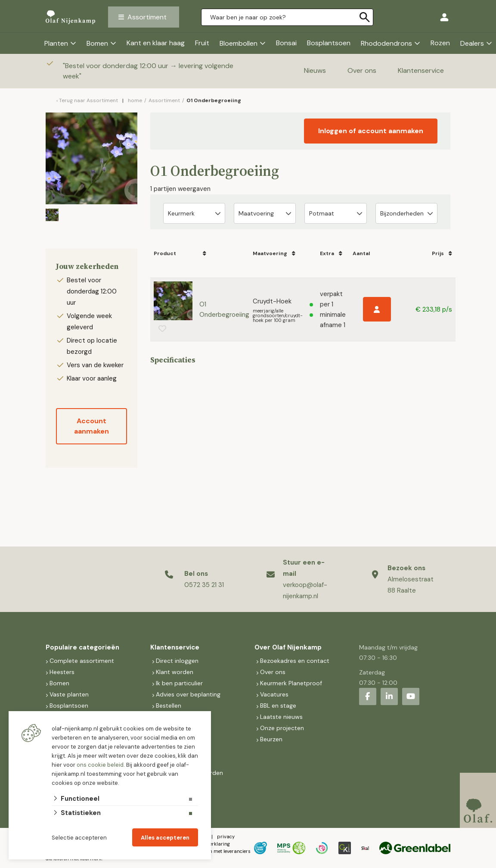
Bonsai (286, 43)
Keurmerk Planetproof (291, 683)
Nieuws (315, 70)
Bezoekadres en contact (295, 661)
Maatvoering (271, 253)
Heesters (62, 672)
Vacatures (274, 694)
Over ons (362, 70)
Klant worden (175, 672)
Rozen (440, 43)
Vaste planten (69, 694)
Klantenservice (421, 70)
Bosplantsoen (329, 43)
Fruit (202, 43)
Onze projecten (282, 728)
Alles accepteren (165, 838)
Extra (328, 253)
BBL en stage (278, 706)
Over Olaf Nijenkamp (288, 647)
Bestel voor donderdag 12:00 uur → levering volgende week (148, 71)
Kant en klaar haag (156, 43)
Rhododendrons (386, 43)
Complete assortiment (83, 661)
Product (165, 253)
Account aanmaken (91, 426)
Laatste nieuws (281, 717)
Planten (56, 43)
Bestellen (169, 706)
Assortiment (147, 17)
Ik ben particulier (179, 683)
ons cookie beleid (100, 765)
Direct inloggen (177, 661)
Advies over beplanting (188, 694)
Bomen (97, 43)
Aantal (361, 253)
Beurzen (271, 739)
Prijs (439, 253)
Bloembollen (239, 43)
